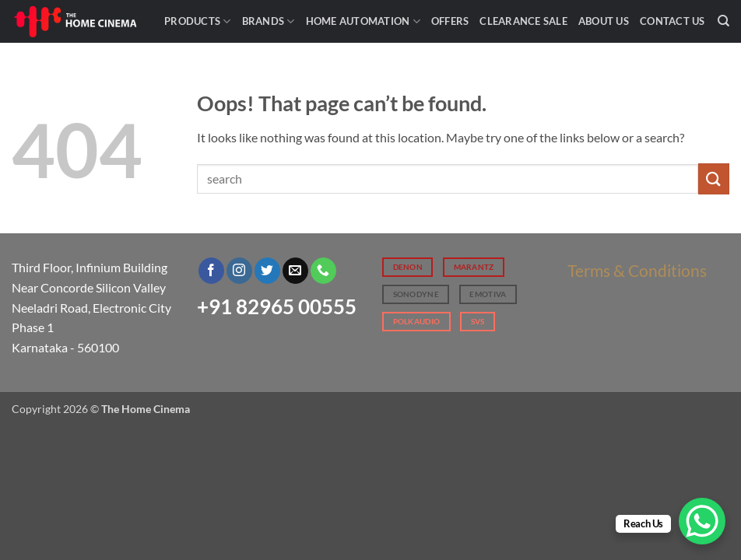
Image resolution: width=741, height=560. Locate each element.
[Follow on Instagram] (239, 271)
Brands (269, 21)
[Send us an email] (295, 271)
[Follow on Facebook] (211, 271)
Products (198, 21)
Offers (450, 21)
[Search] (723, 21)
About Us (604, 21)
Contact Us (673, 21)
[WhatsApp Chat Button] (702, 521)
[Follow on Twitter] (267, 271)
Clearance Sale (523, 21)
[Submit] (714, 178)
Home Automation (363, 21)
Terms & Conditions (637, 270)
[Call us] (323, 271)
